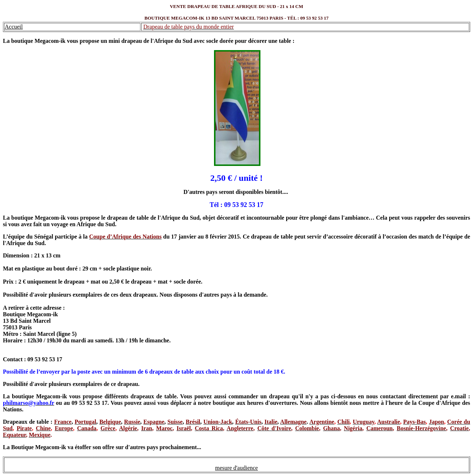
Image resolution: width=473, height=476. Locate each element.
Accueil (14, 27)
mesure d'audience (236, 468)
